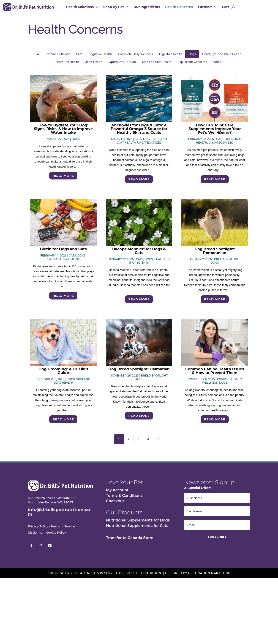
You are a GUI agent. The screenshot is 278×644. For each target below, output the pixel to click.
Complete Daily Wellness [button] (135, 56)
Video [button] (217, 64)
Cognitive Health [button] (100, 56)
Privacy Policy (38, 529)
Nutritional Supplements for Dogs (138, 522)
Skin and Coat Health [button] (157, 64)
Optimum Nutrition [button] (122, 64)
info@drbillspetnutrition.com (59, 514)
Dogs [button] (192, 56)
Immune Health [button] (68, 64)
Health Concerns (179, 7)
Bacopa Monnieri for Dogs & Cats (139, 253)
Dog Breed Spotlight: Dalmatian (139, 371)
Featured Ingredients (63, 261)
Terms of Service (63, 529)
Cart (225, 7)
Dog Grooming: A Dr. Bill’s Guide (63, 373)
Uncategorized (150, 145)
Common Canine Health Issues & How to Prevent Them (215, 373)
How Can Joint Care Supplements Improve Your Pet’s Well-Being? (215, 131)
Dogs (76, 141)
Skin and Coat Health (72, 383)
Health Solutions (80, 7)
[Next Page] (158, 441)
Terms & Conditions (124, 498)
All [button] (39, 56)
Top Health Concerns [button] (192, 64)
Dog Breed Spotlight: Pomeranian (215, 253)
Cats (138, 141)
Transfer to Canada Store (130, 540)
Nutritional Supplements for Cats (137, 528)
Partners (205, 7)
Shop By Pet (114, 7)
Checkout (115, 503)
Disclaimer (36, 535)
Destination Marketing (209, 575)
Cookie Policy (56, 535)
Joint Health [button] (94, 64)
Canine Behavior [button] (58, 56)
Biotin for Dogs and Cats (63, 251)
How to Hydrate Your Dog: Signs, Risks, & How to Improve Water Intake (63, 131)
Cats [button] (79, 56)
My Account (117, 492)
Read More (63, 178)
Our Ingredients (147, 7)
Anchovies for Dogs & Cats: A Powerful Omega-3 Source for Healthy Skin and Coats (139, 131)
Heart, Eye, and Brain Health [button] (222, 56)
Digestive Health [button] (171, 56)
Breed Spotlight (228, 261)
